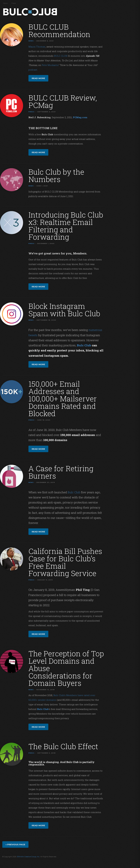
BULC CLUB (61, 56)
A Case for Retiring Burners (61, 472)
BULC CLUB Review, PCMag (63, 101)
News (5, 3)
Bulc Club (31, 12)
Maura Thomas (37, 47)
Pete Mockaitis (50, 65)
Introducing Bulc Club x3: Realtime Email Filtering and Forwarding (66, 226)
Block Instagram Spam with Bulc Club (64, 310)
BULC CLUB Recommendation (59, 31)
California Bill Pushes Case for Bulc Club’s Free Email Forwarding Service (65, 562)
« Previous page (15, 844)
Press (14, 3)
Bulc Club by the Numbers (56, 175)
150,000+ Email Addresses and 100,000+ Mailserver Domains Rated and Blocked (63, 399)
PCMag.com (80, 117)
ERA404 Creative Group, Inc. (28, 857)
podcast (33, 70)
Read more (38, 78)
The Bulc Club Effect (63, 746)
